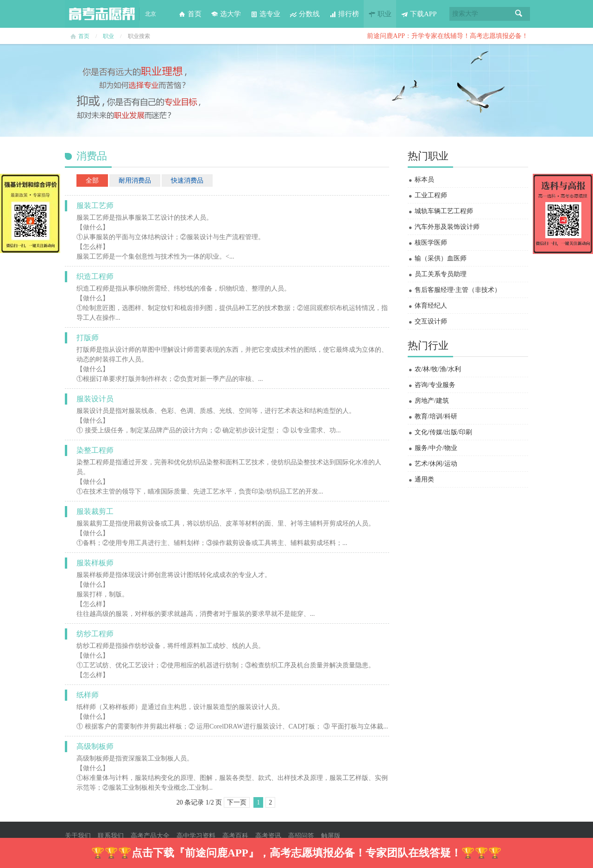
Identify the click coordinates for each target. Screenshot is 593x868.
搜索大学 (465, 14)
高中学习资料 (196, 836)
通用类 (424, 479)
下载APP (419, 14)
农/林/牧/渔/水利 (438, 369)
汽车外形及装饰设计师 (447, 227)
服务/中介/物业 (436, 448)
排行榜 (344, 14)
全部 (92, 181)
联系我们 (111, 836)
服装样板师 (95, 563)
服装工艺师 (95, 206)
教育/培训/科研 (436, 416)
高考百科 (235, 836)
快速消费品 (187, 181)
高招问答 (301, 836)
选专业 (265, 14)
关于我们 (78, 836)
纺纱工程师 (95, 634)
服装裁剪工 (95, 511)
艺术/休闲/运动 (436, 464)
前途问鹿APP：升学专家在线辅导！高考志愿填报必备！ (448, 36)
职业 (380, 14)
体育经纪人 (431, 306)
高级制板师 (95, 746)
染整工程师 (95, 450)
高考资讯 (268, 836)
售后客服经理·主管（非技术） (458, 290)
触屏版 (331, 836)
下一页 (237, 802)
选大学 (226, 14)
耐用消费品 (135, 181)
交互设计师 (431, 321)
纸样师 (88, 695)
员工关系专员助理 (441, 274)
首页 (190, 14)
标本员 (424, 180)
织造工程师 (95, 276)
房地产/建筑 (432, 401)
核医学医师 (431, 243)
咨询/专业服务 (435, 385)
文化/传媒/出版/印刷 (443, 432)
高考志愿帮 (102, 14)
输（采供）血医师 (441, 258)
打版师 (88, 338)
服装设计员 (95, 399)
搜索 (519, 14)
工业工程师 (431, 195)
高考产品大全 (150, 836)
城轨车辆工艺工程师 (444, 211)
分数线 (305, 14)
